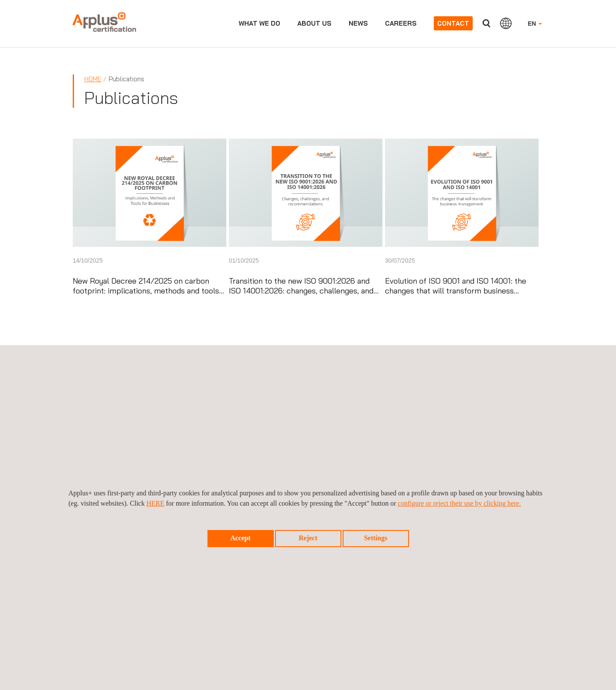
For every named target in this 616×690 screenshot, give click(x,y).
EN (535, 24)
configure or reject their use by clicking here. (459, 503)
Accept (240, 538)
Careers (401, 23)
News (358, 23)
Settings (376, 538)
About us (314, 23)
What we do (259, 23)
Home (93, 79)
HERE (155, 503)
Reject (308, 538)
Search (486, 23)
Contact (453, 23)
